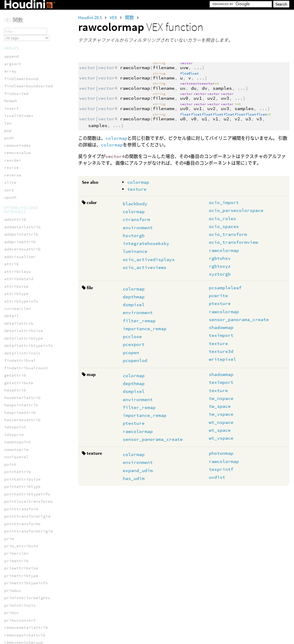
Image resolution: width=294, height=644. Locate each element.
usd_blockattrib (22, 610)
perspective (18, 228)
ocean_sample (19, 58)
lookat (12, 161)
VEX (114, 17)
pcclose (132, 336)
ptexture (220, 303)
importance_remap (145, 329)
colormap (116, 138)
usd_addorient (20, 476)
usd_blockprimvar (24, 617)
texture (137, 189)
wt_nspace (221, 422)
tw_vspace (221, 414)
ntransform (16, 184)
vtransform (16, 384)
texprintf (221, 469)
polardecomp (18, 236)
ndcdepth (14, 176)
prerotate (15, 243)
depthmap (134, 297)
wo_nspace (15, 392)
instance (14, 154)
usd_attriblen (20, 573)
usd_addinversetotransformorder (41, 469)
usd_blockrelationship (30, 632)
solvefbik (15, 325)
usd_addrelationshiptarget (35, 499)
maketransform (20, 169)
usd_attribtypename (26, 603)
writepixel (222, 359)
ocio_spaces (224, 226)
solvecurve (16, 317)
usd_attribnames (22, 580)
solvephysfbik (20, 339)
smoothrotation (21, 302)
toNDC (10, 347)
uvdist (217, 477)
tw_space (220, 406)
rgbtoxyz (220, 266)
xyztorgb (220, 274)
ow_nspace (15, 198)
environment (138, 228)
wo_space (14, 399)
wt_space (220, 430)
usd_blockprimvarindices (32, 625)
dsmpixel (134, 305)
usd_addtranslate (24, 543)
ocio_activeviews (145, 267)
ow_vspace (15, 213)
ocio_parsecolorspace (236, 210)
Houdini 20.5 (90, 17)
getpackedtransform (26, 139)
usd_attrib (16, 558)
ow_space (14, 206)
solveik (13, 332)
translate (15, 354)
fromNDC (13, 132)
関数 (130, 17)
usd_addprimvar (21, 491)
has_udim (134, 478)
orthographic (19, 191)
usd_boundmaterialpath (30, 640)
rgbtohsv (220, 258)
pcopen (131, 352)
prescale (14, 251)
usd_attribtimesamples (30, 595)
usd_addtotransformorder (32, 529)
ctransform (136, 219)
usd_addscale (19, 514)
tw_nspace (221, 398)
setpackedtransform (26, 295)
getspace (14, 147)
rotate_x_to (18, 280)
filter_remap (139, 321)
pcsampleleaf (225, 288)
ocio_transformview (233, 242)
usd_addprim (18, 484)
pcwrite (218, 295)
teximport (221, 335)
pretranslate (19, 258)
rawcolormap (224, 250)
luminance (135, 251)
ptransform (16, 265)
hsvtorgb (134, 235)
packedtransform (22, 221)
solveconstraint (22, 310)
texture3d (221, 351)
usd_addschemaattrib (27, 521)
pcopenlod (135, 360)
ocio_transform (228, 234)
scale (10, 288)
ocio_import (224, 202)
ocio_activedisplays (149, 259)
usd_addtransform (24, 536)
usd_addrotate (20, 506)
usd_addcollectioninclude (33, 462)
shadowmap (221, 327)
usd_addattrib (20, 447)
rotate (12, 273)
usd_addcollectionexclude (33, 454)
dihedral (14, 124)
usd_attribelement (25, 566)
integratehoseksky (146, 243)
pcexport (134, 344)
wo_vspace (15, 406)
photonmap (221, 453)
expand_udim (138, 470)
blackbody (135, 204)
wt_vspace (221, 438)
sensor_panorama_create (239, 319)
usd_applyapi (19, 551)
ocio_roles (222, 218)
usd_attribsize (21, 588)
